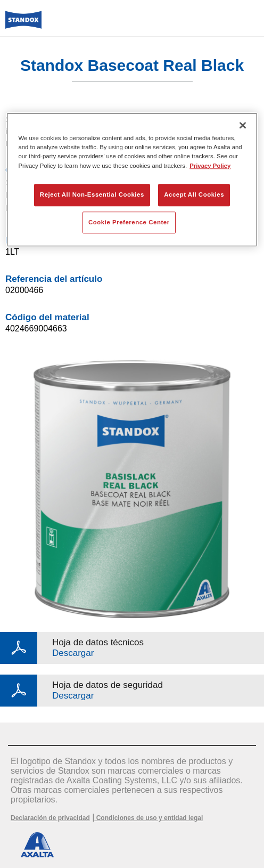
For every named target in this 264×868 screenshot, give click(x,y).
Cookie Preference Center (129, 222)
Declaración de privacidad (50, 818)
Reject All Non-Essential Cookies (92, 194)
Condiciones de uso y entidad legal (148, 818)
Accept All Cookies (194, 194)
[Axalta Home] (23, 24)
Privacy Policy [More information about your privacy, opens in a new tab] (210, 166)
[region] (132, 180)
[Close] (243, 126)
